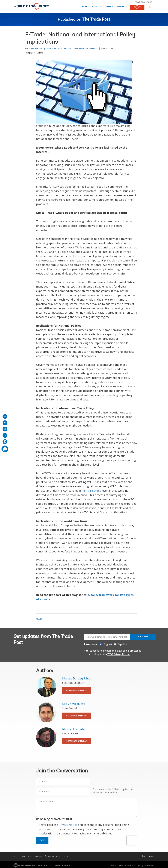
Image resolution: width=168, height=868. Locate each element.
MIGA (57, 865)
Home (84, 7)
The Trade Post (96, 20)
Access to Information (44, 856)
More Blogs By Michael (77, 741)
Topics (109, 7)
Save (42, 840)
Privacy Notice (68, 825)
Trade (39, 619)
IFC (51, 865)
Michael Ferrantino (87, 48)
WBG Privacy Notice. (119, 654)
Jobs (58, 856)
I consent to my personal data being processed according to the (115, 652)
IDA (46, 865)
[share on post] (5, 429)
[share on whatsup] (5, 442)
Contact (121, 7)
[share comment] (5, 449)
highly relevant (91, 491)
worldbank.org (144, 2)
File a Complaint (148, 856)
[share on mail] (5, 416)
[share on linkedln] (5, 435)
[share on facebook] (5, 423)
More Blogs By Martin (76, 716)
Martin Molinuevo (62, 48)
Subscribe (143, 637)
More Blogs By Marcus (77, 690)
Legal (16, 856)
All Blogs (97, 7)
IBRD (40, 865)
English (40, 53)
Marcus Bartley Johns (38, 48)
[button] (151, 7)
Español (122, 644)
